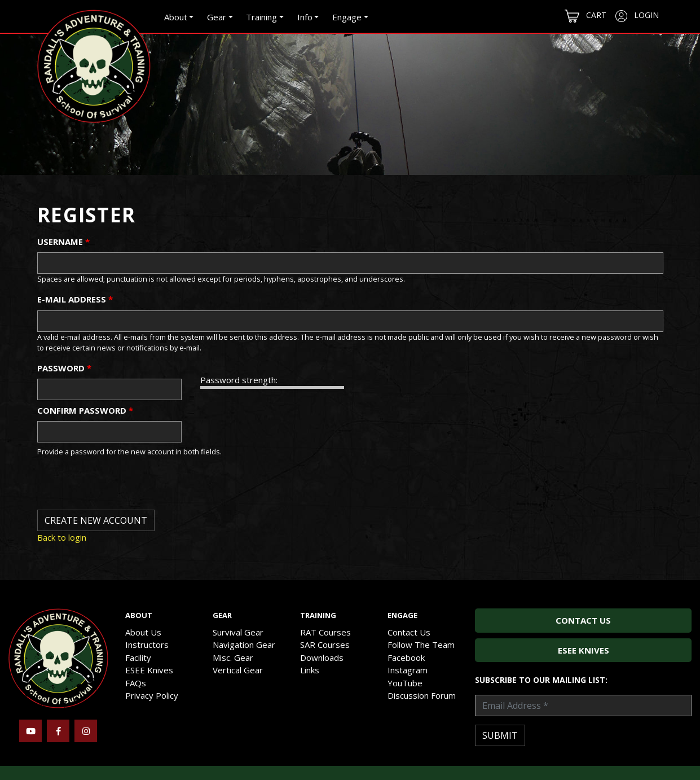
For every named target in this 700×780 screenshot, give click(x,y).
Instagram (408, 670)
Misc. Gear (233, 658)
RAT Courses (325, 632)
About (176, 17)
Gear (217, 17)
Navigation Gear (244, 645)
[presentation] (123, 488)
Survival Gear (238, 632)
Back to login (62, 537)
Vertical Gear (238, 670)
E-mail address (75, 299)
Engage (347, 17)
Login (637, 16)
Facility (138, 658)
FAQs (136, 683)
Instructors (147, 645)
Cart (585, 16)
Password (64, 368)
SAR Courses (325, 645)
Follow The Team (421, 645)
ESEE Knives (149, 670)
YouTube (405, 683)
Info (305, 17)
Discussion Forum (422, 695)
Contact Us (409, 632)
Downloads (322, 658)
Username (63, 242)
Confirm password (85, 410)
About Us (143, 632)
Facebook (406, 658)
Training (261, 17)
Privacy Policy (152, 695)
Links (310, 670)
